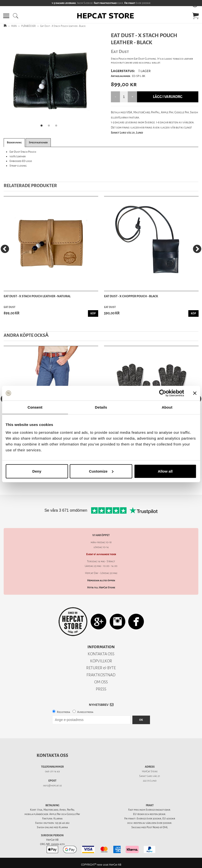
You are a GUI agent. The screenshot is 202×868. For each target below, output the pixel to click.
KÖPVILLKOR (101, 661)
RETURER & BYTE (101, 668)
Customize (101, 471)
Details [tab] (101, 407)
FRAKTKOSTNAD (101, 675)
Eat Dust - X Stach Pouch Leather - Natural (37, 296)
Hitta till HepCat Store (101, 587)
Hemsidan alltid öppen (101, 580)
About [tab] (167, 407)
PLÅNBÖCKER (28, 26)
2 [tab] (50, 127)
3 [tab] (58, 127)
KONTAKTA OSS (101, 654)
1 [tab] (43, 127)
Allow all (165, 471)
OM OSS (101, 682)
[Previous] (5, 249)
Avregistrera (85, 712)
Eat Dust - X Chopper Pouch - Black (131, 296)
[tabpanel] (50, 81)
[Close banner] (195, 393)
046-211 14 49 (52, 771)
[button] (6, 16)
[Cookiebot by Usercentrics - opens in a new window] (163, 393)
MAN (14, 26)
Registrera (64, 712)
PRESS (101, 689)
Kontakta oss (52, 755)
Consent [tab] (35, 407)
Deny (37, 471)
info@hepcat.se (52, 786)
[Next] (197, 249)
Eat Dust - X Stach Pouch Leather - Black (63, 26)
